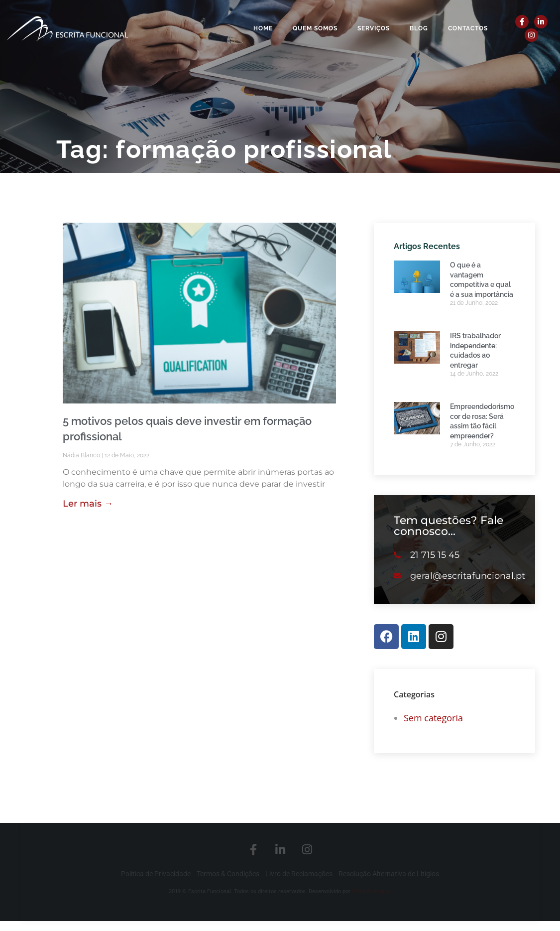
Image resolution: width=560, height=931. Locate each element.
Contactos (468, 28)
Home (263, 28)
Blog (419, 28)
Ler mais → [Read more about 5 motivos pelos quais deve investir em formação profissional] (88, 504)
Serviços (374, 28)
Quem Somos (315, 28)
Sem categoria (433, 718)
